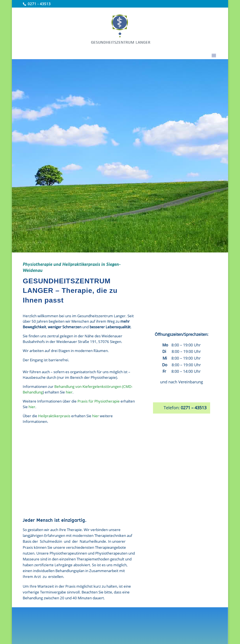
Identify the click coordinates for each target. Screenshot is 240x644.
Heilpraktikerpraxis (54, 416)
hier (69, 392)
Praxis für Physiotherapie (99, 401)
